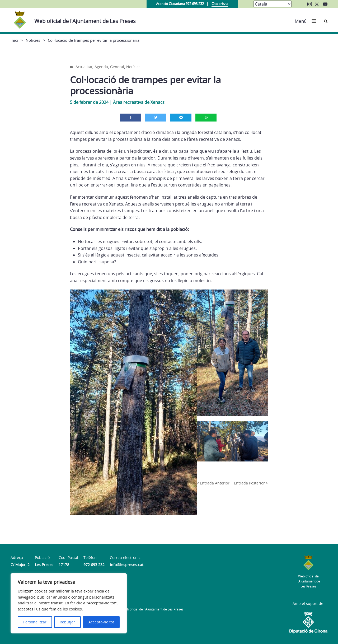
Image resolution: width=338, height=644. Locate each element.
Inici (14, 40)
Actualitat (84, 67)
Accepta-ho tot (101, 622)
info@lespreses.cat (127, 565)
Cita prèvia (220, 4)
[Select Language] (273, 4)
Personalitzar (35, 622)
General (117, 67)
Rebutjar (67, 622)
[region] (69, 603)
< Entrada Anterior (213, 483)
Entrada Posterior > (251, 483)
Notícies (33, 40)
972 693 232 (94, 565)
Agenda (101, 67)
